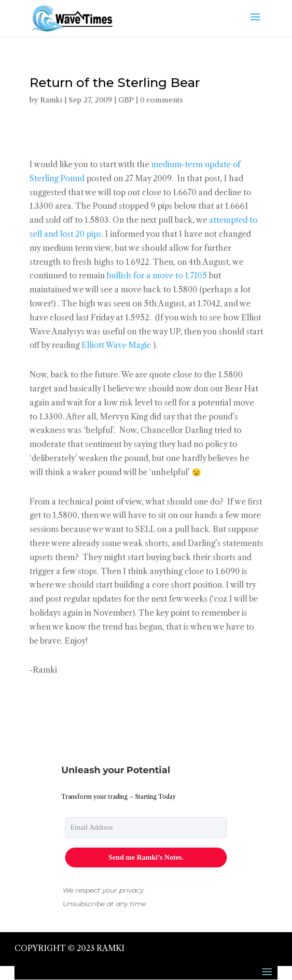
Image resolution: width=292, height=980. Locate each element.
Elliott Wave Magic (116, 345)
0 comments (161, 100)
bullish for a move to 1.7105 (157, 275)
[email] (146, 828)
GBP (126, 100)
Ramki (51, 100)
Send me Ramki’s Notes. (146, 857)
